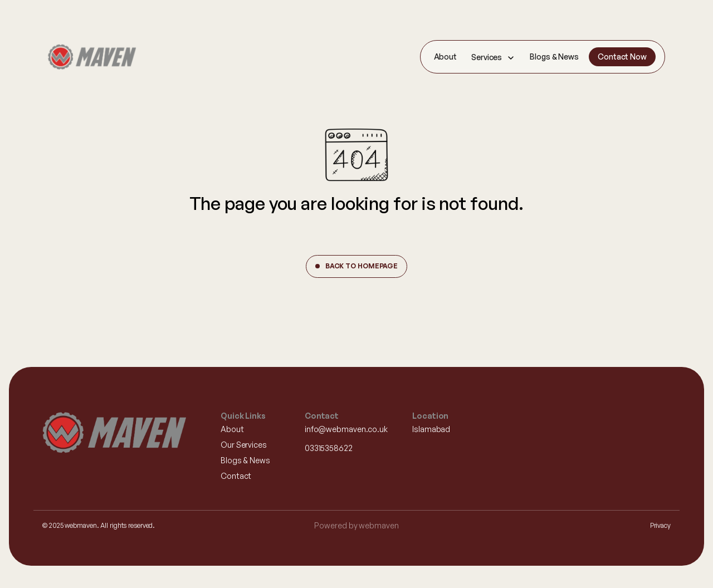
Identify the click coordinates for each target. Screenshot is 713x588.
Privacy (660, 525)
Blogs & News (554, 57)
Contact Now (622, 57)
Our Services (244, 445)
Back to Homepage (362, 266)
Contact (236, 476)
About (446, 57)
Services (487, 57)
